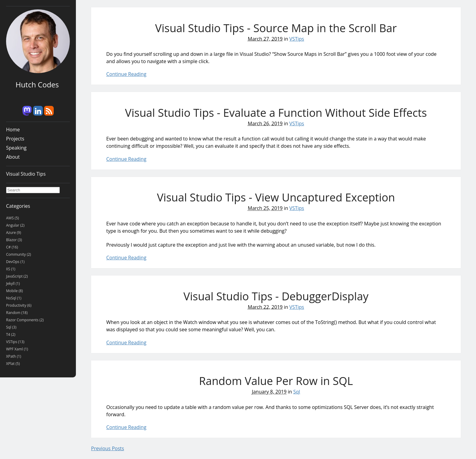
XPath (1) (14, 356)
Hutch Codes (37, 84)
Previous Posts (108, 448)
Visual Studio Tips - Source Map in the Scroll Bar (276, 28)
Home (13, 130)
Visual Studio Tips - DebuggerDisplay (276, 296)
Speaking (16, 148)
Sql (297, 392)
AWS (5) (12, 218)
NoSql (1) (14, 298)
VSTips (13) (15, 342)
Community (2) (19, 254)
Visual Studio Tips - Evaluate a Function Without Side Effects (276, 113)
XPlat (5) (13, 364)
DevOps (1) (15, 262)
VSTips (297, 39)
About (13, 157)
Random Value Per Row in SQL (276, 381)
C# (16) (12, 247)
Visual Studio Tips (26, 174)
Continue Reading (126, 74)
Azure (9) (14, 233)
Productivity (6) (19, 305)
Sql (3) (11, 327)
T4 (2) (11, 334)
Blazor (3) (14, 240)
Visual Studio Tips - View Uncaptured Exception (276, 197)
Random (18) (17, 313)
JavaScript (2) (17, 276)
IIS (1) (11, 269)
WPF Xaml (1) (17, 349)
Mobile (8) (14, 291)
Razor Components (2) (25, 320)
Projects (15, 139)
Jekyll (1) (13, 283)
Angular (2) (15, 225)
